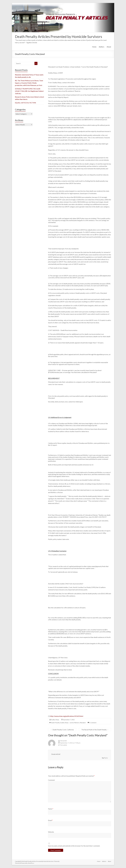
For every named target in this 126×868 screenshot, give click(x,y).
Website (51, 832)
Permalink (64, 745)
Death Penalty (55, 723)
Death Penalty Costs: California (62, 730)
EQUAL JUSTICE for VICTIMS (25, 103)
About (109, 47)
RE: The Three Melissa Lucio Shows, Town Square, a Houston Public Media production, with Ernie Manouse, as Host (29, 83)
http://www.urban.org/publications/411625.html (67, 716)
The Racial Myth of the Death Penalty (95, 730)
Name (51, 809)
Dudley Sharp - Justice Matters (70, 723)
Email (50, 820)
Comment (51, 780)
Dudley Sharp (55, 720)
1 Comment (93, 723)
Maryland (83, 723)
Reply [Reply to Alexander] (106, 758)
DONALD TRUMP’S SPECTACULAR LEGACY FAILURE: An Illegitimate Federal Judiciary (29, 91)
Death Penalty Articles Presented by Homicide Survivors (59, 37)
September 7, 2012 (69, 720)
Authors (102, 47)
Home (94, 47)
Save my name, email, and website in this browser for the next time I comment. (74, 846)
